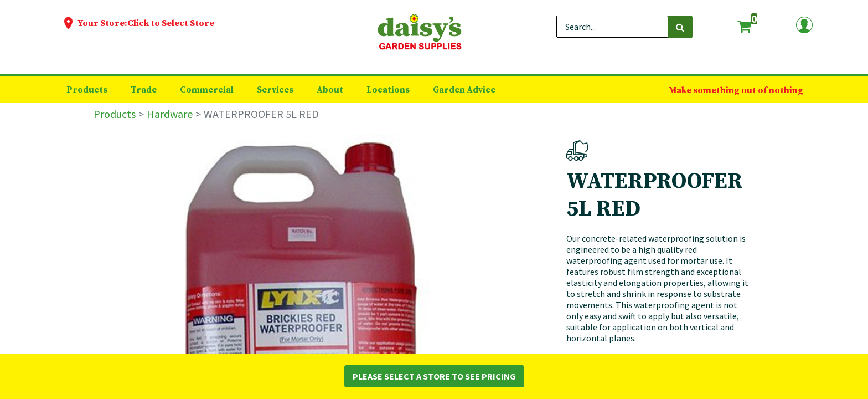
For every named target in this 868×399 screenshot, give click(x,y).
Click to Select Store (171, 23)
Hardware (170, 114)
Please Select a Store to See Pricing (434, 376)
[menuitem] (87, 90)
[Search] (680, 27)
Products (115, 114)
